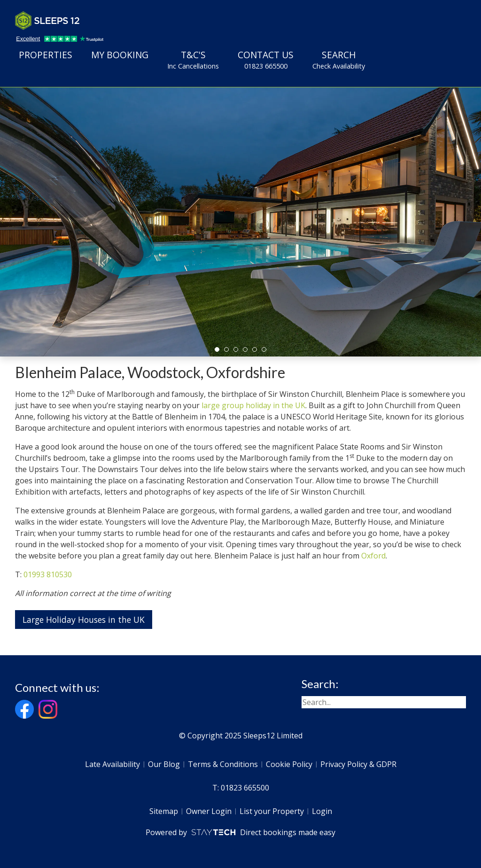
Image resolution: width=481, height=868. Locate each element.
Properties (46, 55)
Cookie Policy (289, 764)
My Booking (120, 55)
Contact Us (266, 60)
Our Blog (164, 764)
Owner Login (209, 811)
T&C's (193, 60)
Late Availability (112, 764)
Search (339, 60)
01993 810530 (48, 574)
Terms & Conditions (223, 764)
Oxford (373, 556)
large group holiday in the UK (253, 405)
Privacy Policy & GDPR (358, 764)
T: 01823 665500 (241, 788)
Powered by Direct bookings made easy (240, 832)
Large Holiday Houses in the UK (84, 620)
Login (322, 811)
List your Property (272, 811)
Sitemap (164, 811)
